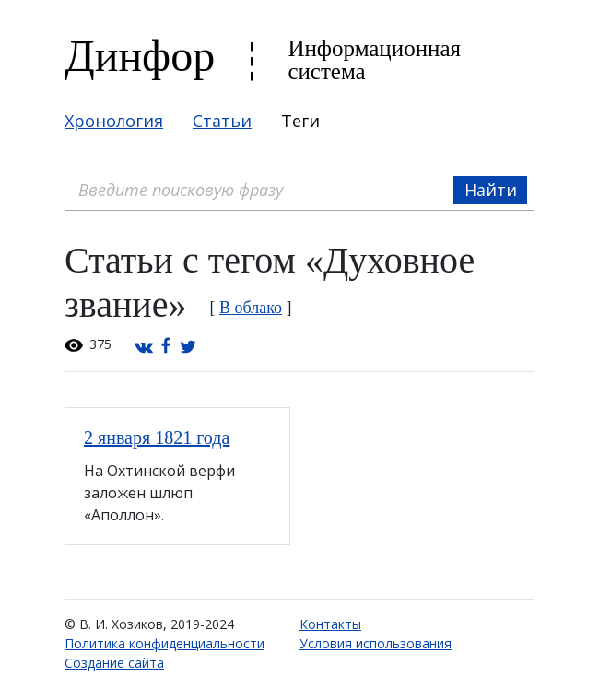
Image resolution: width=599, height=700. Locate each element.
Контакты (330, 624)
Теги (300, 121)
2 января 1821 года (157, 437)
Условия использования (376, 643)
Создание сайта (114, 663)
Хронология (114, 121)
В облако (251, 308)
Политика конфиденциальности (164, 643)
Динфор (140, 56)
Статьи (222, 121)
